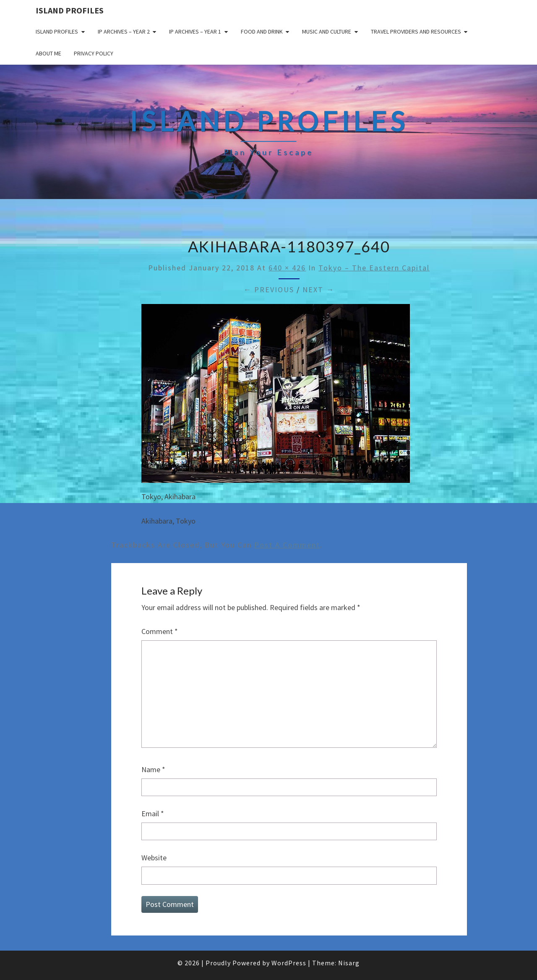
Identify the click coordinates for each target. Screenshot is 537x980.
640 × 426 (287, 268)
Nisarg (349, 963)
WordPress (289, 963)
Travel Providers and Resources (416, 31)
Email (153, 814)
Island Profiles (70, 10)
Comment (160, 631)
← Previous (269, 290)
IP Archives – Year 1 (195, 31)
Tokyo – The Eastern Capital (374, 268)
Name (153, 769)
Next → (318, 290)
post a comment (287, 545)
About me (48, 53)
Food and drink (262, 31)
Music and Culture (327, 31)
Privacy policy (94, 53)
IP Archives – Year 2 (124, 31)
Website (154, 858)
